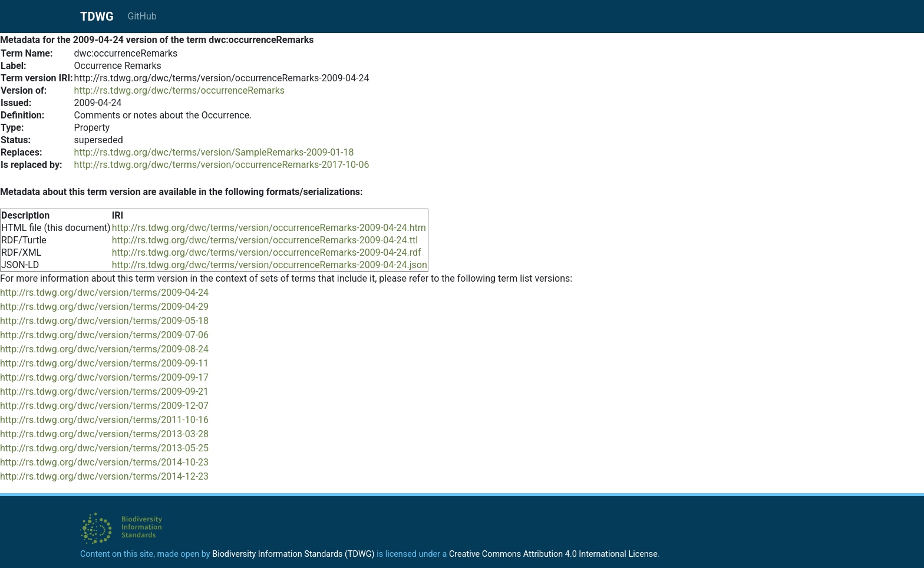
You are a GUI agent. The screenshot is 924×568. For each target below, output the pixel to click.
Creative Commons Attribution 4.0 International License (553, 554)
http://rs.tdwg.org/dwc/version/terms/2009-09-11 (104, 363)
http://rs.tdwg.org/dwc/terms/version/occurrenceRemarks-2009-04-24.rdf (267, 252)
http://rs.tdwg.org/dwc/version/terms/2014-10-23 (104, 462)
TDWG (97, 16)
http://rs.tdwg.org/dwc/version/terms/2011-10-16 (104, 420)
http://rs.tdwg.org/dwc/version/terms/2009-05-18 (104, 321)
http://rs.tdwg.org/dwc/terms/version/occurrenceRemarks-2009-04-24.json (270, 265)
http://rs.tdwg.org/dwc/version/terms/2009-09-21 (104, 392)
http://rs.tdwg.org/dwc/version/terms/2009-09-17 (104, 377)
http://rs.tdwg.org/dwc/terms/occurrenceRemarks (179, 90)
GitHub (142, 16)
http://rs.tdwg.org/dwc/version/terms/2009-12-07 (104, 406)
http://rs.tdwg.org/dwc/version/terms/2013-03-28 (104, 434)
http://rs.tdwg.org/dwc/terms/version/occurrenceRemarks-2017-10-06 (222, 165)
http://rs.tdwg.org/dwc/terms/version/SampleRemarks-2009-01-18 (214, 152)
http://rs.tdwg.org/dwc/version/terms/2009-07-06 (104, 335)
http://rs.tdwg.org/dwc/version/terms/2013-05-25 (104, 448)
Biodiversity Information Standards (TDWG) (293, 554)
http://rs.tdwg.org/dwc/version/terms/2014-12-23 (104, 476)
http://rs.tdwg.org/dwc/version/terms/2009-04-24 (104, 293)
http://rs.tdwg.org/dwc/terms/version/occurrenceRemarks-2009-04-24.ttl (265, 240)
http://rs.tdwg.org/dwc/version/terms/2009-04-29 (104, 307)
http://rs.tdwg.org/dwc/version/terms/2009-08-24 (104, 349)
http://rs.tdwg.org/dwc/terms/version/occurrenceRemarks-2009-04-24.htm (269, 228)
